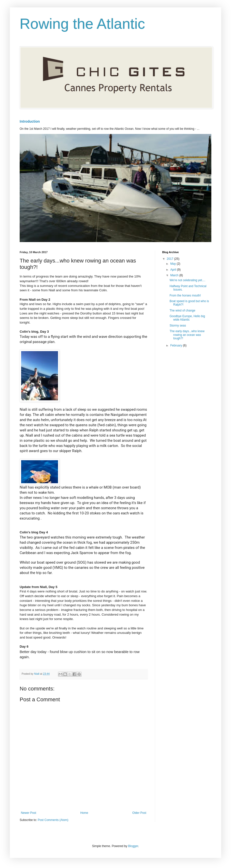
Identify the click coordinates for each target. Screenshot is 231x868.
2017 (171, 259)
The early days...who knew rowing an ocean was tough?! (187, 335)
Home (84, 813)
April (174, 270)
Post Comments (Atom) (53, 820)
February (177, 345)
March (175, 275)
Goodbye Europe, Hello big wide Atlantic (187, 318)
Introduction (30, 121)
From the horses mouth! (185, 295)
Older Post (139, 813)
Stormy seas (178, 326)
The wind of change (182, 311)
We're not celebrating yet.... (187, 280)
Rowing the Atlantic (82, 24)
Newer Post (29, 813)
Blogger (133, 846)
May (173, 264)
